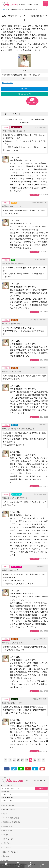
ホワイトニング (17, 494)
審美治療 (15, 425)
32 (35, 760)
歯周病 (14, 203)
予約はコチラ (32, 102)
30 (27, 760)
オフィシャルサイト (24, 94)
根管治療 (15, 699)
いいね (35, 195)
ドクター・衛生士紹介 (10, 810)
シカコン (5, 860)
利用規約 (5, 835)
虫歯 (13, 260)
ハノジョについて (8, 848)
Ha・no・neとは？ (9, 805)
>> (43, 760)
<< (6, 760)
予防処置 (15, 320)
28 (18, 760)
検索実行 (41, 788)
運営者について (7, 831)
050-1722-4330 (8, 83)
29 (22, 760)
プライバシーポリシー (10, 839)
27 (14, 760)
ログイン (5, 814)
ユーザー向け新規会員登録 (11, 818)
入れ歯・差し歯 (17, 127)
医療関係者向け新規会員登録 (12, 822)
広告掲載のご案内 (8, 826)
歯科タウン (24, 89)
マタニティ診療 (17, 567)
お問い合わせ (7, 843)
